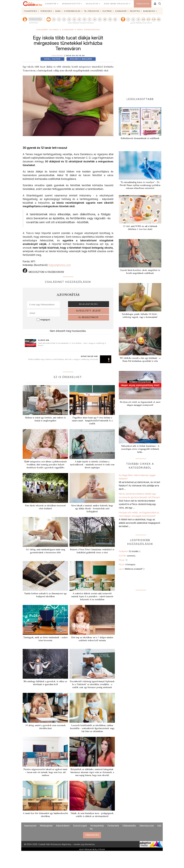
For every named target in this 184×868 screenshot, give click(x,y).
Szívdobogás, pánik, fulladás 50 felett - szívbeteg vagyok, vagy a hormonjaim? (140, 316)
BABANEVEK (149, 11)
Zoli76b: (128, 556)
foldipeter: (129, 551)
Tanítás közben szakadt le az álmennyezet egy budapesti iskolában (45, 595)
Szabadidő (68, 30)
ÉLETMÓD (107, 11)
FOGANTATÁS (30, 11)
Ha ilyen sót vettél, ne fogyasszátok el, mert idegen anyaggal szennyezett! (140, 404)
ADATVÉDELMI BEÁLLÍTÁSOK (92, 849)
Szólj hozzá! (52, 59)
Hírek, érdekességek (88, 30)
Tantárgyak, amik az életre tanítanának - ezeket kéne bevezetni (45, 639)
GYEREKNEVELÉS (72, 11)
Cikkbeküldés (129, 826)
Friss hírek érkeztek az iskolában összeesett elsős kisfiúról (45, 507)
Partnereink (113, 826)
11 (110, 19)
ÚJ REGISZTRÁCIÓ (89, 317)
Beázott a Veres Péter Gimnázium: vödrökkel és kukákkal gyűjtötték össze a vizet (92, 551)
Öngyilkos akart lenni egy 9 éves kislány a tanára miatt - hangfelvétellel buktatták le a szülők (92, 421)
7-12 (154, 19)
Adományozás (147, 826)
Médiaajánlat (46, 826)
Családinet (58, 56)
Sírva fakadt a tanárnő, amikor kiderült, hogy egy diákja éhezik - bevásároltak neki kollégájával (92, 509)
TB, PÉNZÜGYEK (92, 11)
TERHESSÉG (46, 11)
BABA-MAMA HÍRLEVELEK (116, 4)
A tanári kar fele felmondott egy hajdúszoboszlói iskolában (45, 815)
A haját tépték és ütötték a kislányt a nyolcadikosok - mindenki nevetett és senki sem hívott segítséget (92, 465)
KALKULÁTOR (92, 4)
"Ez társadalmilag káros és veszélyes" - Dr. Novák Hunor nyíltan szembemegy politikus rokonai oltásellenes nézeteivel (140, 185)
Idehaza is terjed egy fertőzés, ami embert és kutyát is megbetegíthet (45, 419)
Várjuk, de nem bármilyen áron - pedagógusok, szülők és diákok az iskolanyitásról (92, 815)
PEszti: (123, 560)
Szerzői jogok (80, 826)
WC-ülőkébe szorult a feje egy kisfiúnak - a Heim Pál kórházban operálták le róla (140, 360)
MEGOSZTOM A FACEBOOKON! (43, 271)
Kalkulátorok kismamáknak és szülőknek (140, 138)
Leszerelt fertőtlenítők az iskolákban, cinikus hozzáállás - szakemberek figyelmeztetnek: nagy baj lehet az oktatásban (92, 728)
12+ (159, 19)
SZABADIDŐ (121, 11)
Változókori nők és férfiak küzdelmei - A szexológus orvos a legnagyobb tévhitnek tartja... (140, 449)
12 (115, 19)
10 (105, 19)
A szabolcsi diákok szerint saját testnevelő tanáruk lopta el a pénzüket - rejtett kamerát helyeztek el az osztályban (92, 597)
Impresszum (30, 826)
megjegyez (45, 320)
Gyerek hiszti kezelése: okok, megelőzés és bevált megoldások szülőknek (140, 272)
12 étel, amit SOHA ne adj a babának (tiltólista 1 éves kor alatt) (140, 228)
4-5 (143, 19)
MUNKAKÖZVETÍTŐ (71, 4)
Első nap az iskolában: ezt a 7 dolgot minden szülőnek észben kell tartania (92, 639)
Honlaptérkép (97, 826)
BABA (58, 11)
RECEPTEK (135, 11)
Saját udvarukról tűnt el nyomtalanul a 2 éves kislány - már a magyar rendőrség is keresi (72, 344)
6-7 (149, 19)
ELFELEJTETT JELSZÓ (89, 311)
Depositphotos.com (60, 265)
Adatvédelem (63, 826)
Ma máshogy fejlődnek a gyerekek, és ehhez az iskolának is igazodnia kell (45, 683)
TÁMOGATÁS (143, 4)
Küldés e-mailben (81, 59)
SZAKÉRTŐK (51, 4)
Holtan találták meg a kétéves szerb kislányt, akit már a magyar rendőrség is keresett (63, 359)
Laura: (132, 569)
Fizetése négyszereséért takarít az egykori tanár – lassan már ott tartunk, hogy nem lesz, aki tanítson (45, 772)
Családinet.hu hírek (48, 30)
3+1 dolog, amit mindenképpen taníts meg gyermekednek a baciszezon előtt (45, 551)
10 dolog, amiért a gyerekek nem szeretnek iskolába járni (45, 727)
